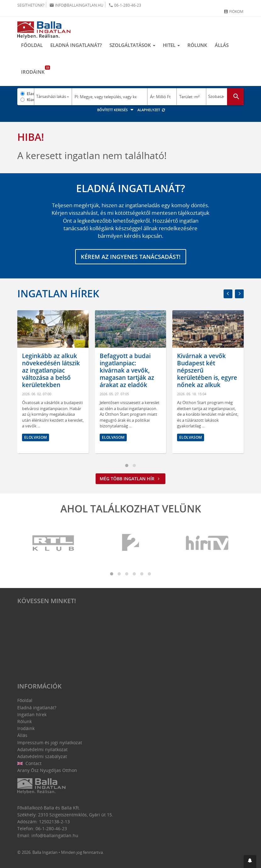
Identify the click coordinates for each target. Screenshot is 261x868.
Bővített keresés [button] (116, 110)
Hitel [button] (171, 45)
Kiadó (30, 100)
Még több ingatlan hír (130, 479)
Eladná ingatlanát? (76, 45)
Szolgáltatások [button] (132, 45)
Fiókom (233, 11)
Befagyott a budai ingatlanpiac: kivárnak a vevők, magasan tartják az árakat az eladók (127, 370)
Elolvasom (36, 437)
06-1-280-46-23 (125, 5)
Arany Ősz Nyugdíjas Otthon (47, 770)
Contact (29, 763)
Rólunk (197, 45)
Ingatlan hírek (58, 293)
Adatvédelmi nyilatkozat (42, 749)
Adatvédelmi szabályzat (42, 756)
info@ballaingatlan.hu (76, 5)
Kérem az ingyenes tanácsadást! (131, 257)
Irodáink (35, 70)
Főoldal (32, 45)
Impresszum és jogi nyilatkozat (50, 742)
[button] (250, 862)
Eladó (30, 94)
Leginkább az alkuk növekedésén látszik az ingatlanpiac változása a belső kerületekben (51, 370)
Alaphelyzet (151, 110)
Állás (222, 45)
